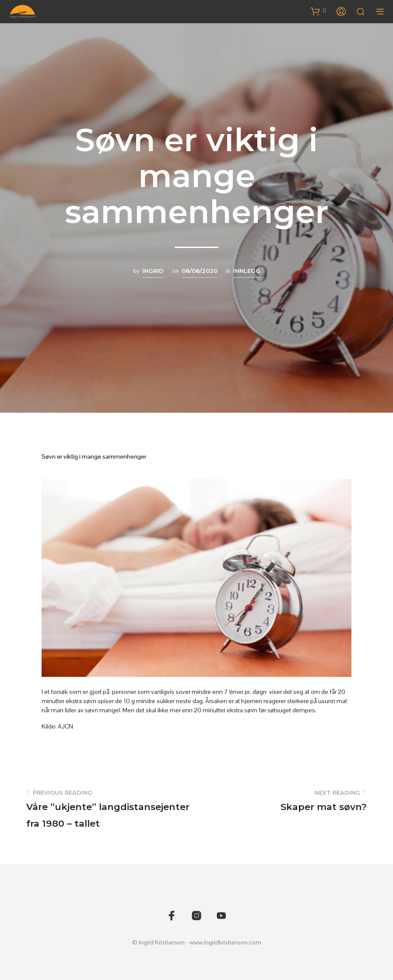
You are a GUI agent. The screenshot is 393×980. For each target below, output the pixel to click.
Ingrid (153, 271)
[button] (319, 11)
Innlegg (247, 271)
